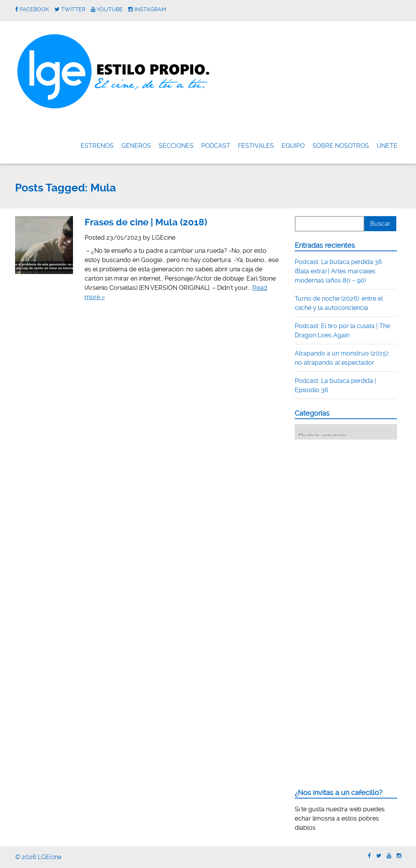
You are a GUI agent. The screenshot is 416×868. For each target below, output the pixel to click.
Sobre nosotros (341, 146)
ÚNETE (387, 146)
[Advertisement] (353, 493)
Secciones (176, 146)
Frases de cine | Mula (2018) (146, 222)
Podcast (216, 146)
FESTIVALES (256, 146)
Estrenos (97, 146)
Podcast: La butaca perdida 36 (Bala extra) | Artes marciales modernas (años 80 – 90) (338, 271)
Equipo (293, 146)
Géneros (136, 146)
